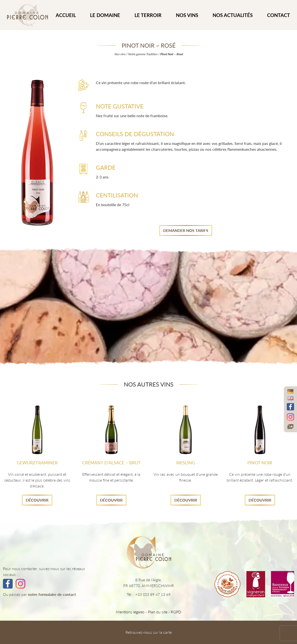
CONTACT (279, 15)
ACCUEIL (66, 15)
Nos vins (187, 15)
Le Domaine (105, 15)
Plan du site (158, 612)
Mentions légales (130, 612)
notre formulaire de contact (52, 594)
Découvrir (37, 500)
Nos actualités (233, 15)
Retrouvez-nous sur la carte (149, 632)
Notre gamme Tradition (143, 54)
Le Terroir (148, 15)
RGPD (176, 612)
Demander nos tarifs (186, 230)
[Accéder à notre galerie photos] (290, 426)
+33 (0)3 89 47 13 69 (153, 594)
